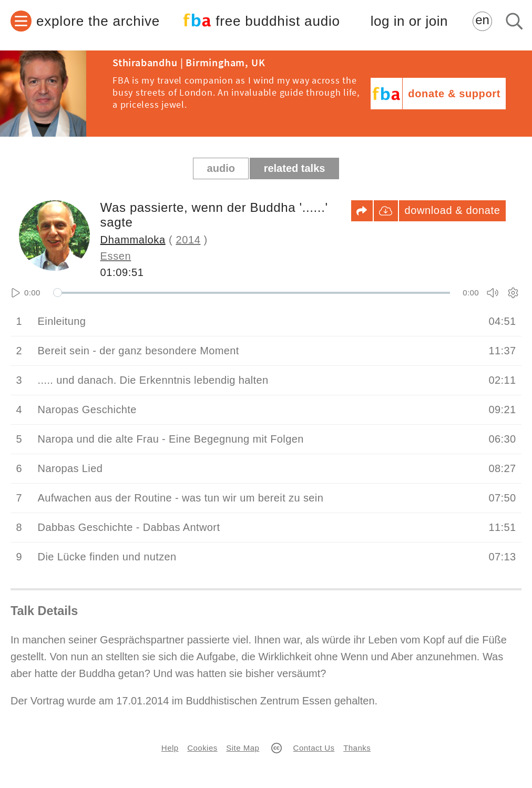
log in (409, 21)
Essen (116, 256)
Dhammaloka (133, 240)
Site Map (243, 748)
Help (170, 748)
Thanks (357, 748)
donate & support (454, 94)
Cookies (202, 748)
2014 (188, 240)
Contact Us (314, 748)
